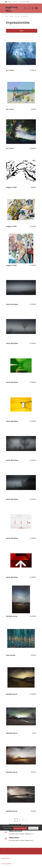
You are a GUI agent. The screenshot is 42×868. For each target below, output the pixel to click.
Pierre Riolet (11, 655)
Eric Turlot (10, 70)
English (9, 2)
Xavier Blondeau (12, 304)
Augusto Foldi (11, 187)
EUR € (15, 2)
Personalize (33, 828)
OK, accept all (20, 828)
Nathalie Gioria (12, 616)
